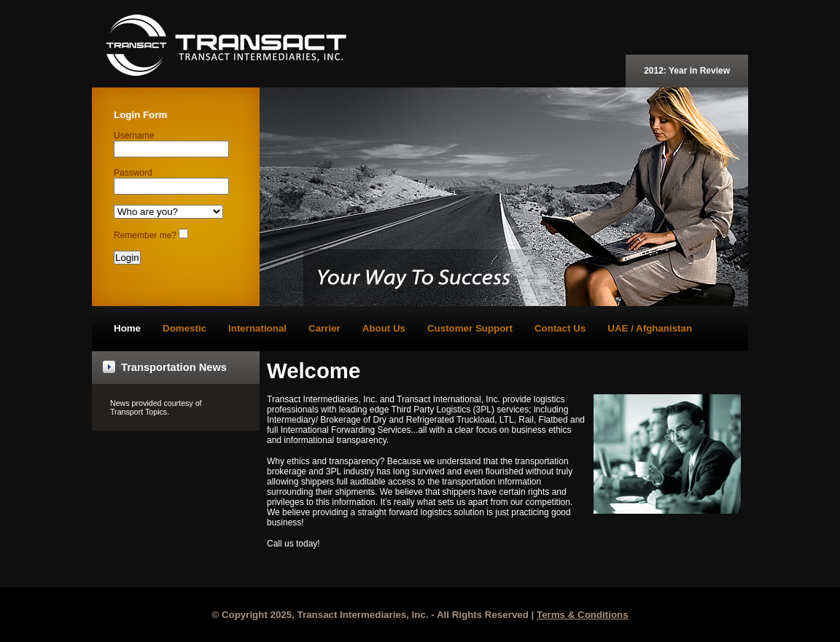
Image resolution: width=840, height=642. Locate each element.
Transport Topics (139, 412)
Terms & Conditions (583, 615)
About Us (384, 328)
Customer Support (470, 328)
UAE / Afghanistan (650, 328)
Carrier (324, 328)
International (257, 328)
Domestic (184, 328)
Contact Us (560, 328)
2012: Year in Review (687, 71)
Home (127, 328)
